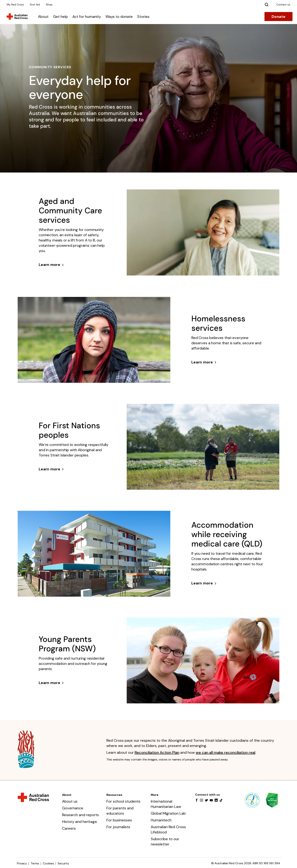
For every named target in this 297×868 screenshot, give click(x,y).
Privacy (22, 863)
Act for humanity (87, 17)
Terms (35, 863)
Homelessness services (218, 323)
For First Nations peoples (69, 430)
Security (63, 863)
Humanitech (161, 820)
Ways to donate (119, 17)
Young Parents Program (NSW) (67, 644)
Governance (73, 808)
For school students (123, 801)
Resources (114, 795)
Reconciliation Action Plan (157, 752)
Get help (60, 17)
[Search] (267, 5)
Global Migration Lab (168, 813)
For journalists (118, 827)
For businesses (119, 820)
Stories (143, 17)
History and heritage (80, 822)
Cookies (48, 863)
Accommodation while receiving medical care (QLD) (227, 534)
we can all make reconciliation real (225, 752)
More (155, 795)
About (43, 17)
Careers (69, 828)
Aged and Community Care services (70, 211)
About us (70, 801)
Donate (278, 17)
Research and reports (80, 815)
